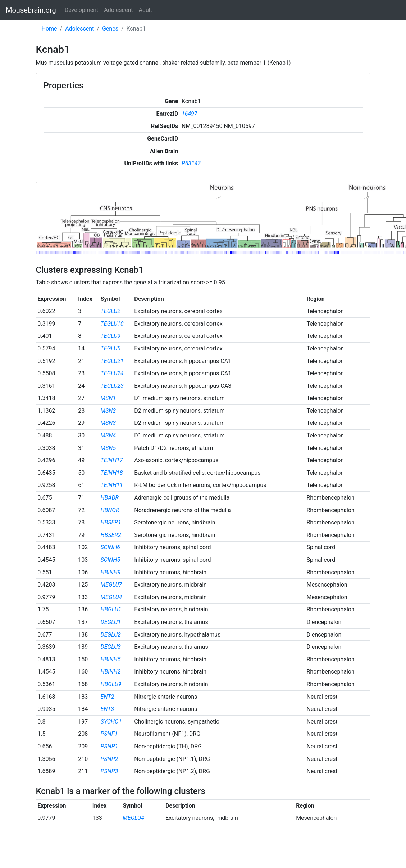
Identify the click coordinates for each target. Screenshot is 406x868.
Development (82, 10)
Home (49, 29)
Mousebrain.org (31, 10)
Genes (110, 29)
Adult (145, 10)
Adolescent (118, 10)
